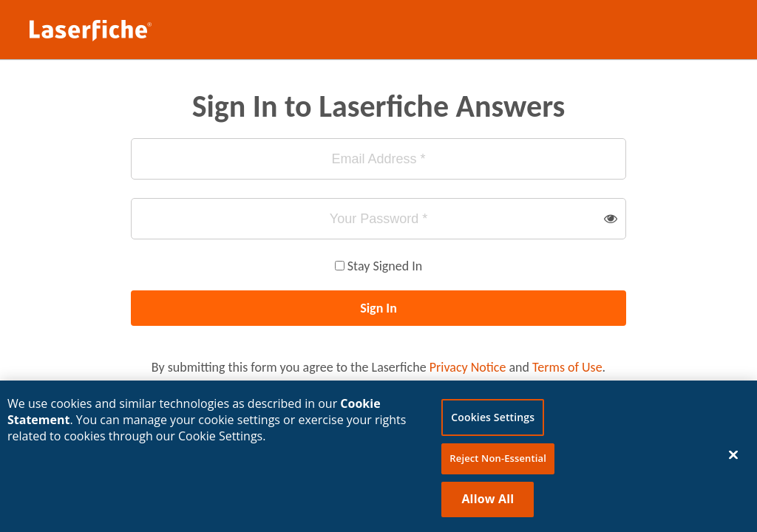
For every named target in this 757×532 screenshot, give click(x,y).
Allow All (488, 499)
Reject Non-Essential (498, 460)
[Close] (733, 455)
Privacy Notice (468, 367)
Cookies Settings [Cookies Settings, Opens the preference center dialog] (493, 419)
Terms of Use (567, 367)
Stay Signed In (385, 266)
